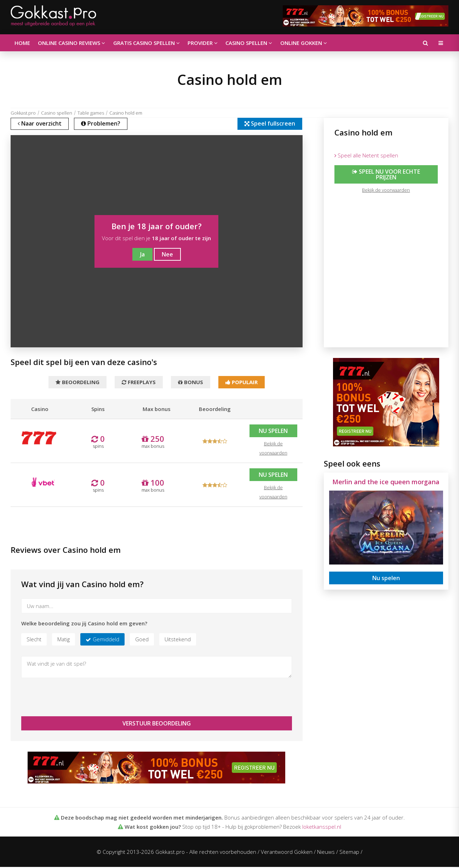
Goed (142, 640)
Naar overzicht (41, 124)
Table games (91, 113)
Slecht (34, 640)
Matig (64, 640)
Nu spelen (273, 432)
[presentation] (75, 698)
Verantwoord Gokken (287, 853)
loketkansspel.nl (322, 828)
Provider (200, 43)
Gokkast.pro (23, 113)
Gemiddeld (106, 640)
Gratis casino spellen (144, 43)
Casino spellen (245, 43)
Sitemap (349, 853)
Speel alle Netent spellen (366, 155)
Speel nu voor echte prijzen (386, 174)
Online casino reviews (70, 43)
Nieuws (326, 853)
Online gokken (299, 43)
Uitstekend (178, 640)
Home (22, 43)
